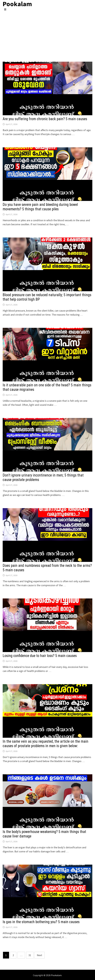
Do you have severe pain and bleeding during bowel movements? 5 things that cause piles (40, 207)
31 (30, 955)
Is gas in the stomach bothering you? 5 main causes (41, 922)
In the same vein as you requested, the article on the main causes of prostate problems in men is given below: (45, 744)
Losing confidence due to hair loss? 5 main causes (40, 656)
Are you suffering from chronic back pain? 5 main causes (45, 119)
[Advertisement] (47, 33)
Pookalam (56, 975)
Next (39, 955)
